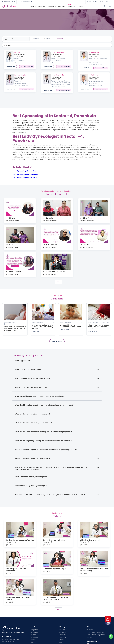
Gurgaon (34, 642)
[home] (15, 6)
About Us (62, 630)
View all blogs (57, 341)
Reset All (60, 39)
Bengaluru (34, 630)
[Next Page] (58, 282)
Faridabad (34, 637)
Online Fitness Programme (96, 635)
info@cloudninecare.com (11, 639)
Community (63, 635)
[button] (32, 6)
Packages (62, 637)
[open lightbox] (20, 208)
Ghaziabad (35, 640)
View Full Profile (11, 66)
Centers (61, 640)
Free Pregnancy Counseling (96, 632)
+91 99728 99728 (8, 642)
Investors (90, 630)
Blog (60, 642)
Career (89, 637)
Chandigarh (35, 632)
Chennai (33, 635)
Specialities (63, 632)
